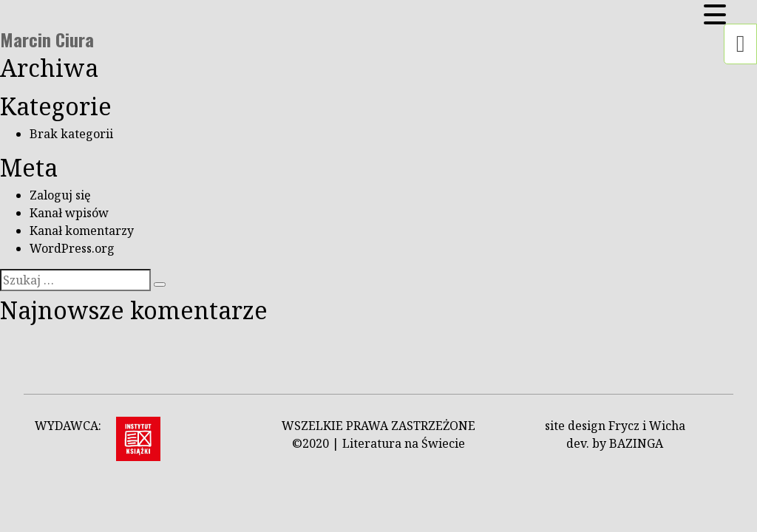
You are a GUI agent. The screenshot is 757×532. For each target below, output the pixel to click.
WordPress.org (72, 248)
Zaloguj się (60, 195)
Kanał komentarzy (82, 231)
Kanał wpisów (69, 213)
